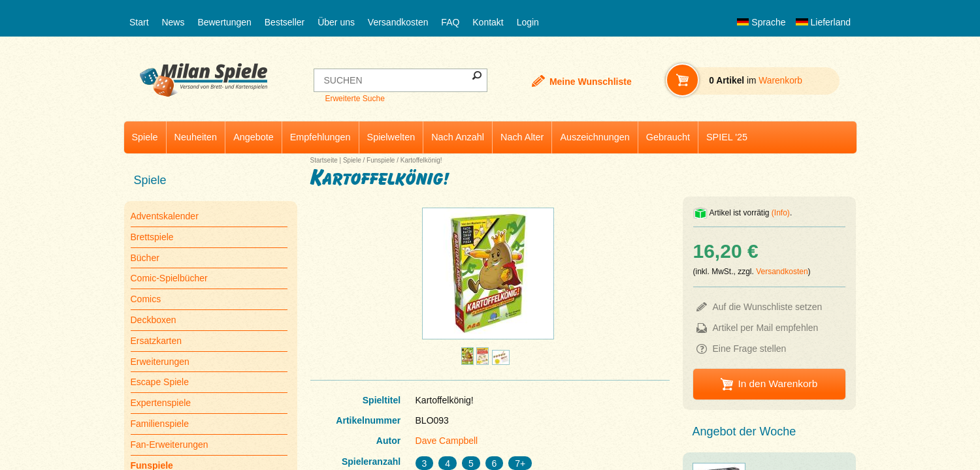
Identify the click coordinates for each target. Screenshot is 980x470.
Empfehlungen (320, 137)
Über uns (336, 22)
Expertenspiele (161, 403)
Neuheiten (196, 137)
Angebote (253, 137)
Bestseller (285, 22)
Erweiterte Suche (354, 99)
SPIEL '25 (727, 137)
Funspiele (381, 160)
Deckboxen (154, 320)
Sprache (761, 22)
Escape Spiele (160, 382)
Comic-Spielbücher (169, 278)
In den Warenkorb (777, 384)
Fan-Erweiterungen (170, 445)
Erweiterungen (160, 362)
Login (528, 22)
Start (139, 22)
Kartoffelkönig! (421, 160)
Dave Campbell (447, 441)
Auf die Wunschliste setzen (768, 307)
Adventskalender (165, 216)
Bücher (145, 258)
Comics (146, 299)
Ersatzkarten (156, 341)
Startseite (324, 160)
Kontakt (488, 22)
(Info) (781, 213)
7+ (520, 463)
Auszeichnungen (595, 137)
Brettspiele (152, 237)
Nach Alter (522, 137)
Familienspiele (160, 424)
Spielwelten (391, 137)
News (173, 22)
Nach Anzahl (458, 137)
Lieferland (823, 22)
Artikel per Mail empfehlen (766, 328)
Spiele (145, 137)
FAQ (450, 22)
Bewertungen (224, 22)
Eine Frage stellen (750, 349)
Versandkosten (398, 22)
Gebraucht (668, 137)
